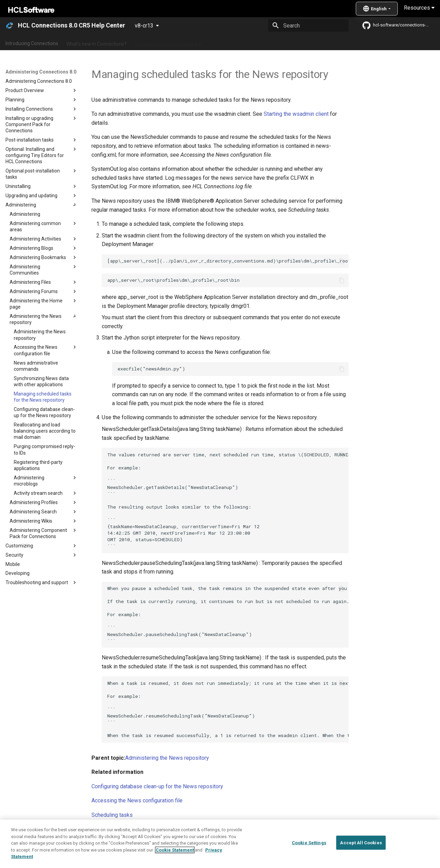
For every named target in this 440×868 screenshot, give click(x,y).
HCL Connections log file (121, 843)
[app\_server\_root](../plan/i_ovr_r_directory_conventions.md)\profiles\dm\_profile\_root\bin (228, 261)
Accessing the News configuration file (137, 800)
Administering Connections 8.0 (168, 42)
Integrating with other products (299, 42)
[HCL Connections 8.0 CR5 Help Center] (10, 25)
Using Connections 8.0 (233, 42)
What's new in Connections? (96, 42)
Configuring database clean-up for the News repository (157, 786)
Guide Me (351, 42)
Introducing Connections (32, 42)
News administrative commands (130, 829)
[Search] (308, 25)
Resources (419, 8)
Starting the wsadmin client (296, 114)
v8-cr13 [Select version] (144, 26)
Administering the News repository (167, 758)
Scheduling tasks (112, 815)
